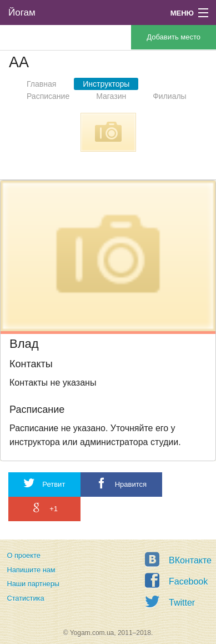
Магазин (111, 96)
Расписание (48, 96)
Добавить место (174, 37)
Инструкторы (106, 84)
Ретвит (44, 483)
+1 (44, 508)
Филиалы (169, 96)
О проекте (23, 555)
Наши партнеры (33, 584)
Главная (41, 84)
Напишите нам (31, 570)
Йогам (22, 13)
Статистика (25, 598)
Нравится (121, 483)
